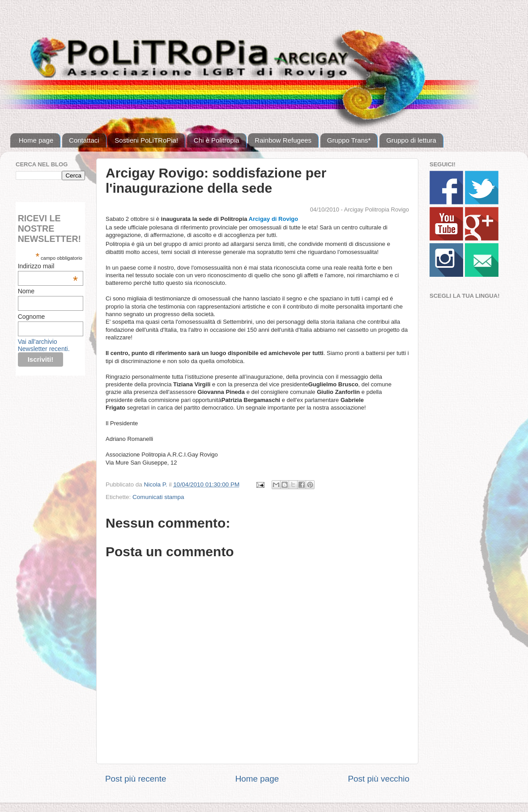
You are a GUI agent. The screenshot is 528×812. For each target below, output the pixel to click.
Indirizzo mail (48, 266)
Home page (36, 140)
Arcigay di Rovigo (274, 219)
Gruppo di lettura (411, 140)
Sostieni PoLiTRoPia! (146, 140)
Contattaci (84, 140)
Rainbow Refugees (283, 140)
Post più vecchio (379, 779)
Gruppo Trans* (349, 140)
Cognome (32, 317)
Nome (26, 291)
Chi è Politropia (217, 140)
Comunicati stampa (158, 497)
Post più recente (136, 779)
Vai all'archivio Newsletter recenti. (44, 345)
